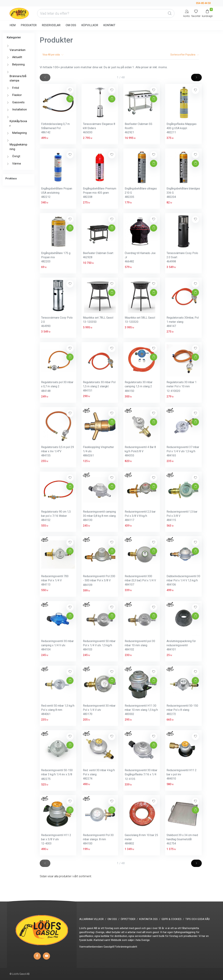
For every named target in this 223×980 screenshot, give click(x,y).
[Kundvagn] (207, 13)
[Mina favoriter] (196, 13)
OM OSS (71, 25)
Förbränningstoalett (126, 947)
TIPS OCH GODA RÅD (198, 919)
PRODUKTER (29, 25)
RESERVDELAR (51, 25)
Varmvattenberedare (91, 947)
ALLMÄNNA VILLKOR (91, 919)
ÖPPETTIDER (128, 919)
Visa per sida (53, 55)
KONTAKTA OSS (148, 919)
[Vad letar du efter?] (106, 13)
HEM (13, 25)
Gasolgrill (109, 947)
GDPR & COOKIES (172, 919)
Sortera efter (185, 55)
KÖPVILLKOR (90, 25)
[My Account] (187, 13)
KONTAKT (109, 25)
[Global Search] (170, 13)
